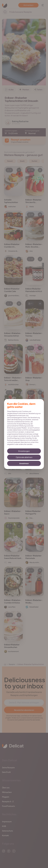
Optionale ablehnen (24, 457)
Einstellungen (24, 451)
